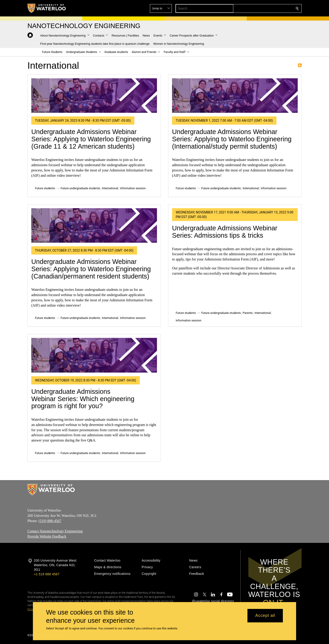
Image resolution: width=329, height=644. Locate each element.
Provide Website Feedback (47, 536)
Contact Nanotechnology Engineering (55, 531)
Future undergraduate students (80, 188)
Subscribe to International (300, 65)
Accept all (265, 616)
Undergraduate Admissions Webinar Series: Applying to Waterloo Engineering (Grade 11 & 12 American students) (91, 139)
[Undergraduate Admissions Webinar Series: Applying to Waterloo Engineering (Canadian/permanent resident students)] (94, 225)
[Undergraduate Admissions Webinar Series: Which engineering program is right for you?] (94, 355)
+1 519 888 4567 (47, 574)
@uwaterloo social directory (213, 601)
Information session (133, 188)
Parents (248, 313)
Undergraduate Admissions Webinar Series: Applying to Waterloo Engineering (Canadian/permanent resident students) (91, 269)
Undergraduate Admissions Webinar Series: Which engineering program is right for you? (83, 399)
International (110, 188)
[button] (264, 8)
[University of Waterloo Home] (47, 8)
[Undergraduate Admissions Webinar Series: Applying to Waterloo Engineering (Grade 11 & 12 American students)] (94, 96)
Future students (45, 188)
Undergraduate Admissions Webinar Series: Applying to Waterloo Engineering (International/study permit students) (232, 139)
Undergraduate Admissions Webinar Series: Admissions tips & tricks (225, 232)
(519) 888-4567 (50, 521)
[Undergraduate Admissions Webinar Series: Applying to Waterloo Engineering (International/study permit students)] (235, 96)
